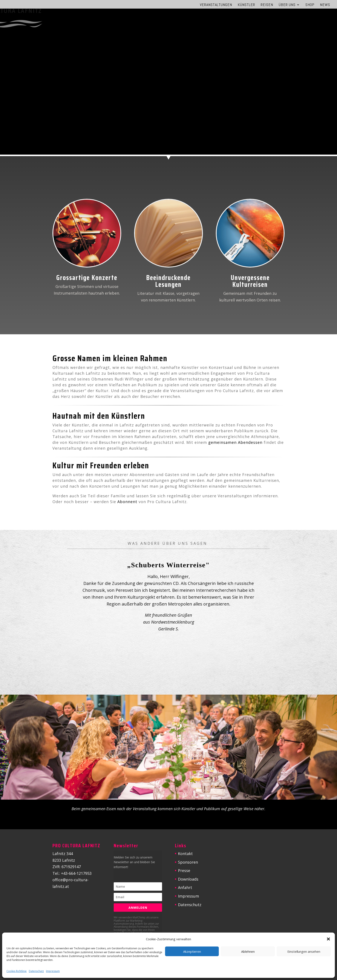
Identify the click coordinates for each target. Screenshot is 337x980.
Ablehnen (248, 951)
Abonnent (127, 502)
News (325, 5)
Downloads (188, 879)
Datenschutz (36, 971)
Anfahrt (185, 887)
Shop (310, 5)
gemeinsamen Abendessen (235, 442)
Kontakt (185, 854)
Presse (184, 870)
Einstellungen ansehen (304, 951)
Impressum (53, 971)
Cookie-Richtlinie (17, 971)
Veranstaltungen (216, 5)
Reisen (267, 5)
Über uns (287, 5)
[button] (328, 939)
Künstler (246, 5)
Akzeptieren (192, 951)
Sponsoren (188, 862)
